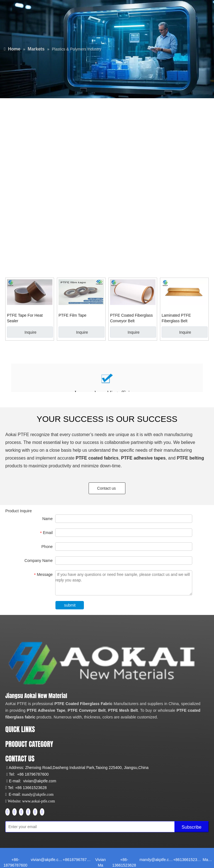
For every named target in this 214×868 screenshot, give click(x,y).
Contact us (107, 488)
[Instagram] (28, 812)
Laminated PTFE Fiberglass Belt (176, 318)
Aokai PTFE (17, 435)
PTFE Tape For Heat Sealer (25, 318)
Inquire (31, 332)
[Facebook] (8, 812)
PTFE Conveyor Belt (87, 710)
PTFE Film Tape (72, 315)
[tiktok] (42, 812)
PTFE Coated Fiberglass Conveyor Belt (131, 318)
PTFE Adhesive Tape (46, 710)
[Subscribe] (192, 827)
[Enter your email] (30, 827)
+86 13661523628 (31, 788)
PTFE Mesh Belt (123, 710)
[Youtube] (21, 812)
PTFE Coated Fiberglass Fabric (83, 704)
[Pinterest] (35, 812)
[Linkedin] (14, 812)
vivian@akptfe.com (40, 781)
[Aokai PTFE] (104, 663)
